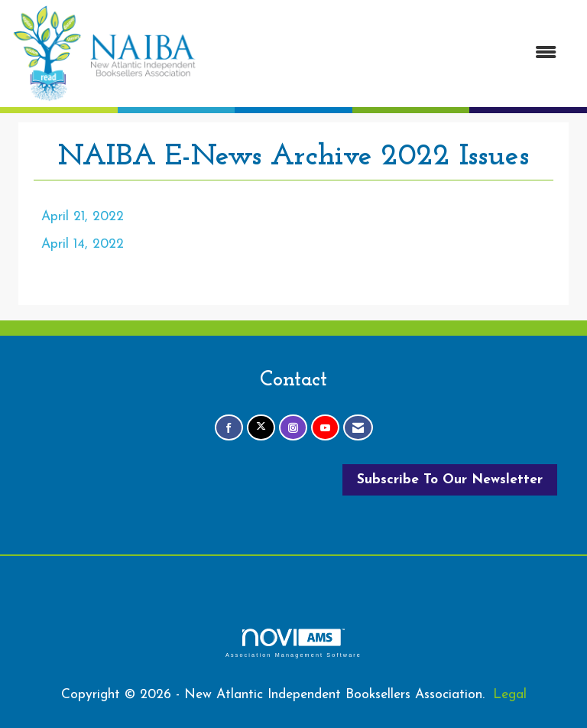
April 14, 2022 (83, 244)
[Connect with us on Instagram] (293, 428)
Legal (510, 695)
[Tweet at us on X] (261, 428)
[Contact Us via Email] (358, 428)
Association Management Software (293, 643)
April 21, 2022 (83, 217)
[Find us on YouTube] (325, 428)
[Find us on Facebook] (229, 428)
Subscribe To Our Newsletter (450, 480)
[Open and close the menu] (384, 54)
